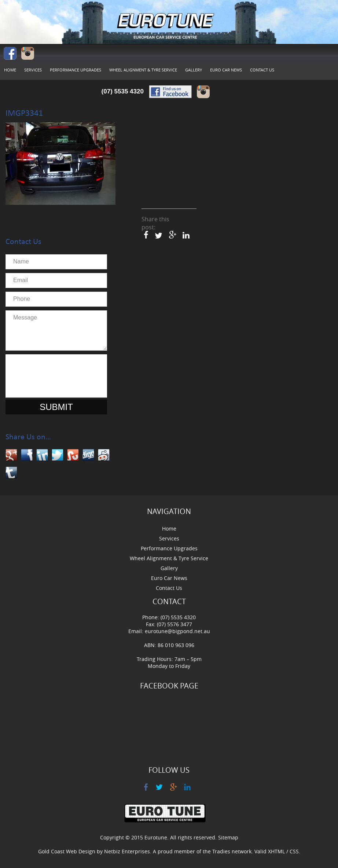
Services (33, 70)
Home (10, 70)
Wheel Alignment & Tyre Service (143, 70)
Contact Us (262, 70)
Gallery (194, 70)
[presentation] (65, 376)
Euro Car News (226, 70)
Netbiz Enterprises (127, 851)
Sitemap (228, 837)
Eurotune (156, 837)
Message (56, 330)
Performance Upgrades (76, 70)
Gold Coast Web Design (67, 851)
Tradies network (232, 851)
